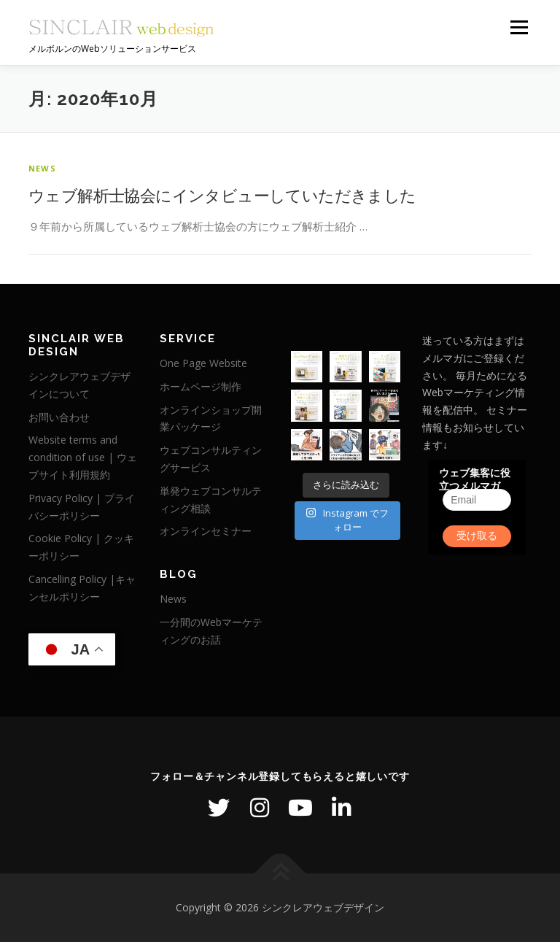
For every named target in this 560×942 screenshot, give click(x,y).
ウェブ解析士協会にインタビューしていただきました (222, 195)
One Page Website (203, 363)
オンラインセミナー (206, 531)
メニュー (519, 27)
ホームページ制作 (201, 386)
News (42, 168)
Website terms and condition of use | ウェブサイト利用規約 (83, 457)
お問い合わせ (59, 417)
